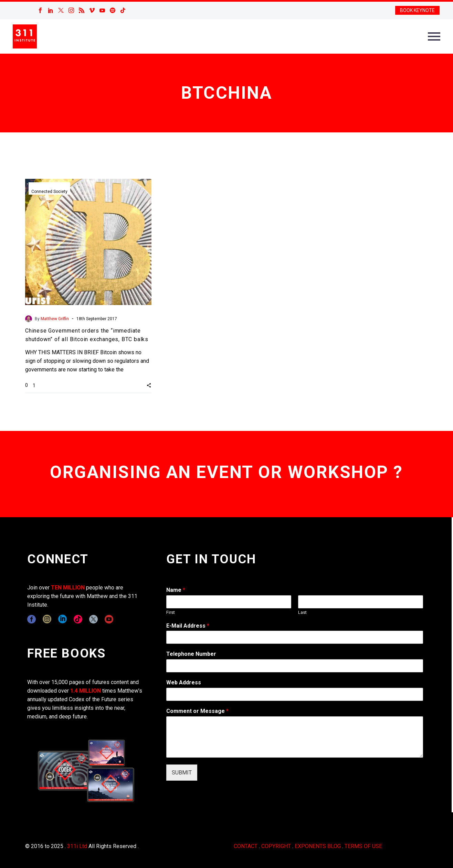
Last (302, 612)
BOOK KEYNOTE (417, 10)
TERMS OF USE (363, 846)
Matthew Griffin (55, 319)
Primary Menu (434, 36)
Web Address (184, 682)
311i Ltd (77, 846)
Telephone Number (191, 654)
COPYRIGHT (276, 846)
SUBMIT (182, 773)
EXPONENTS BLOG (318, 846)
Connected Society (49, 192)
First (171, 612)
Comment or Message (197, 711)
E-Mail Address (188, 626)
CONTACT (246, 846)
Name (176, 590)
